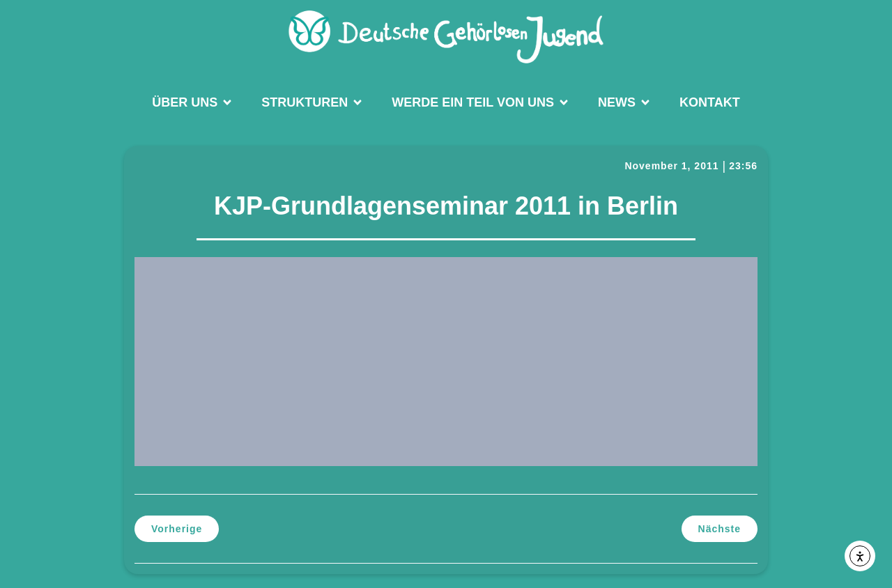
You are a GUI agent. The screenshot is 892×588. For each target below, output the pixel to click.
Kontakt (710, 102)
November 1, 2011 (671, 166)
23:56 (743, 166)
